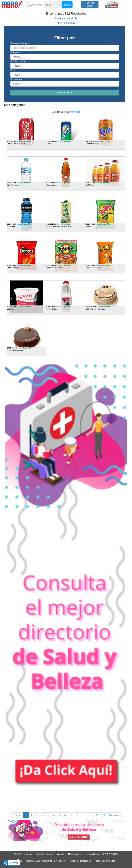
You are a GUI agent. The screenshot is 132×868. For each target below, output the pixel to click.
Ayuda (61, 854)
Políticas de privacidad (105, 861)
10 (77, 815)
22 (97, 815)
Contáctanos (75, 854)
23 (104, 815)
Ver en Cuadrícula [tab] (66, 18)
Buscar (68, 5)
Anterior (18, 815)
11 (84, 815)
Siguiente (114, 815)
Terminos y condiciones (80, 861)
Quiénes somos (45, 854)
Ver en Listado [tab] (66, 23)
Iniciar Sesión (90, 4)
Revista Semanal (23, 854)
